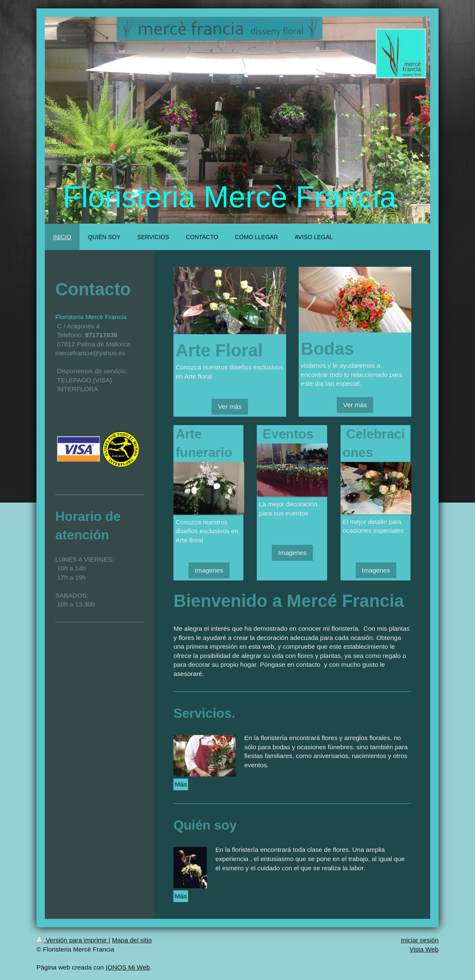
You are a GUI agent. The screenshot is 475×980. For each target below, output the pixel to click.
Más (181, 784)
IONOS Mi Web (128, 967)
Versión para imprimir (72, 940)
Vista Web (424, 949)
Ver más (230, 406)
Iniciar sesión (420, 940)
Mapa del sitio (132, 940)
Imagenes (209, 570)
